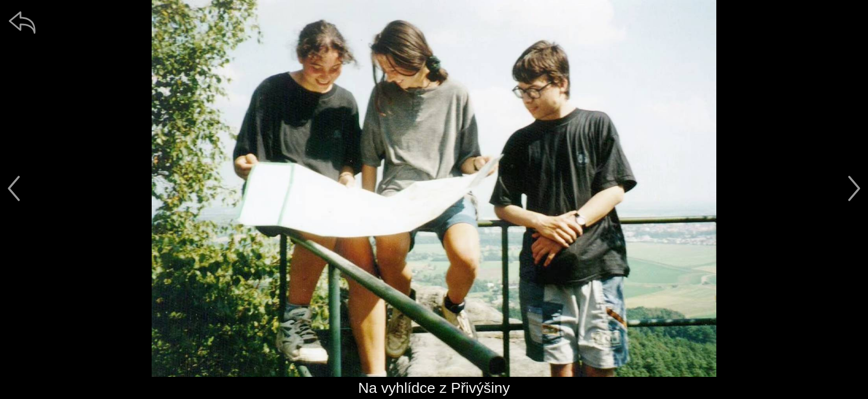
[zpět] (22, 22)
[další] (854, 188)
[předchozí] (14, 188)
